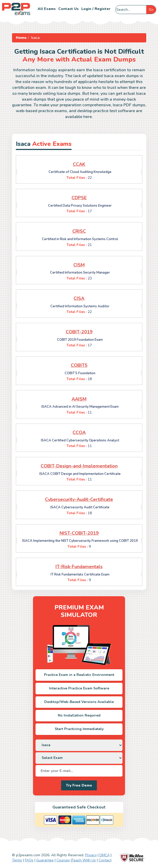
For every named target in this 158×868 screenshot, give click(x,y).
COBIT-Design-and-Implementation (79, 466)
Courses (63, 860)
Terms (17, 860)
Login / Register (96, 9)
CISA (79, 298)
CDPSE (79, 198)
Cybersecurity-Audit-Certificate (79, 499)
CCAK (79, 164)
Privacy (91, 855)
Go (151, 10)
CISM (79, 265)
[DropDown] (79, 745)
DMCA (105, 855)
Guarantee (45, 860)
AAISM (79, 399)
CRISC (79, 231)
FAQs (29, 860)
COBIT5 (79, 365)
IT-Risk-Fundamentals (79, 567)
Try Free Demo (79, 785)
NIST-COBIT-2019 (79, 533)
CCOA (79, 432)
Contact (105, 860)
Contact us (69, 9)
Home (21, 38)
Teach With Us (84, 860)
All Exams (47, 9)
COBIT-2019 (79, 332)
